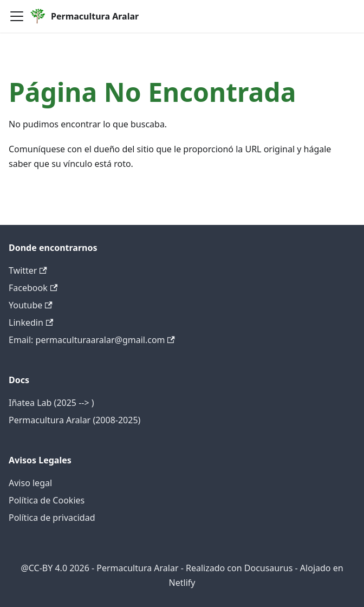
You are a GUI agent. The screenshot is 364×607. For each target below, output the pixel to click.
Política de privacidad (52, 518)
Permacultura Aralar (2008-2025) (74, 420)
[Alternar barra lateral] (17, 16)
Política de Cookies (47, 500)
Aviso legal (30, 483)
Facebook (33, 288)
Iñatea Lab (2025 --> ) (51, 403)
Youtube (31, 305)
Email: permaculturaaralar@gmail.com (92, 340)
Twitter (28, 270)
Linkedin (31, 322)
